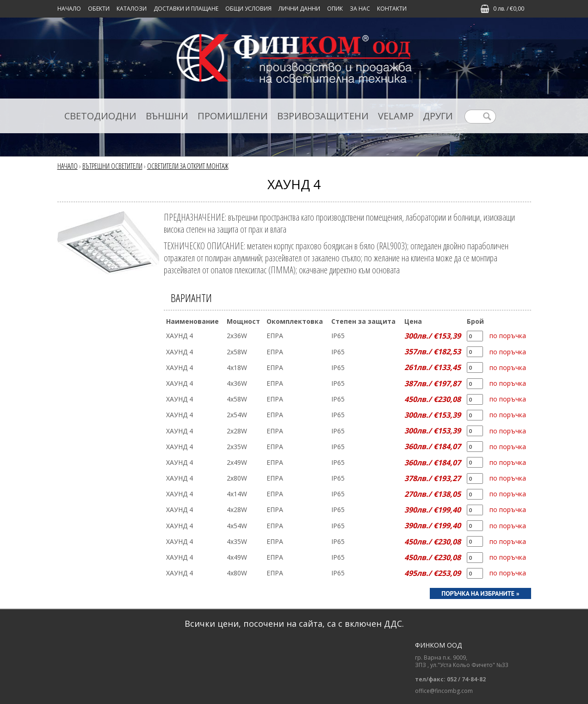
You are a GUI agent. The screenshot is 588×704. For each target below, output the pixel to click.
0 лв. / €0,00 (509, 9)
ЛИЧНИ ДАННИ (299, 9)
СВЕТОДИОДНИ (100, 116)
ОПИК (335, 9)
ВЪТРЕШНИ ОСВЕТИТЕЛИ (112, 166)
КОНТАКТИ (392, 9)
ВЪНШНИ (167, 116)
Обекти (99, 9)
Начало (69, 9)
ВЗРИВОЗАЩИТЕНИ (323, 116)
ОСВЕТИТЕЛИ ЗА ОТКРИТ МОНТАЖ (188, 166)
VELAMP (396, 116)
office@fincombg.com (444, 691)
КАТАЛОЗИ (132, 9)
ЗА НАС (360, 9)
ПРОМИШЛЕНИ (233, 116)
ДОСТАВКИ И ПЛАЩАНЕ (186, 9)
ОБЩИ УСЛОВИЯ (248, 9)
